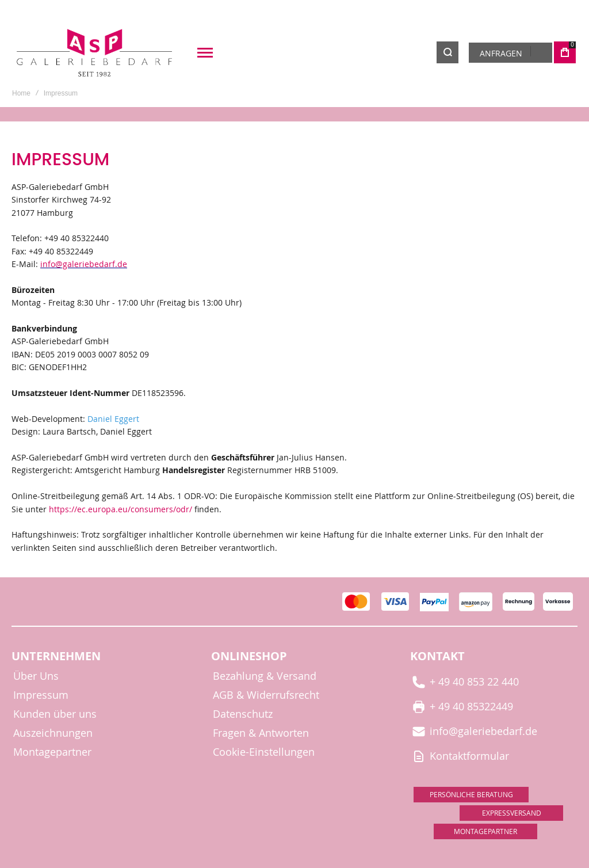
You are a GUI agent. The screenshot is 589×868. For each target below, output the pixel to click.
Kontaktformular (460, 755)
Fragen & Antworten (261, 733)
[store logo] (95, 53)
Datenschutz (243, 714)
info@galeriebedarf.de (84, 264)
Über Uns (36, 676)
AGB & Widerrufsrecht (266, 695)
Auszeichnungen (53, 733)
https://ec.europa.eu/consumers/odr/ (121, 509)
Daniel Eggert (113, 419)
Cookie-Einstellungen (264, 752)
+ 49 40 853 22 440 (465, 681)
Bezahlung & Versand (265, 676)
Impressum (41, 695)
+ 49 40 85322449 (462, 706)
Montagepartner (52, 752)
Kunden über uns (55, 714)
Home (21, 93)
